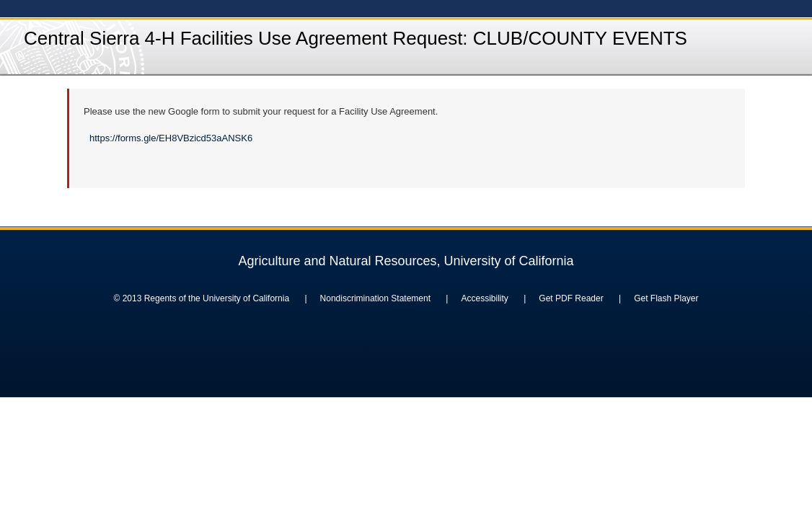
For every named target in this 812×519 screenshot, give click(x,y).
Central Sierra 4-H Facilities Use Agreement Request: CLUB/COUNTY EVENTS (356, 38)
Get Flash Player (666, 298)
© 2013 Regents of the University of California (201, 298)
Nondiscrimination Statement (375, 298)
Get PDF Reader (571, 298)
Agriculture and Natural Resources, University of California (406, 261)
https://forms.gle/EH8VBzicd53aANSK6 (171, 138)
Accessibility (484, 298)
